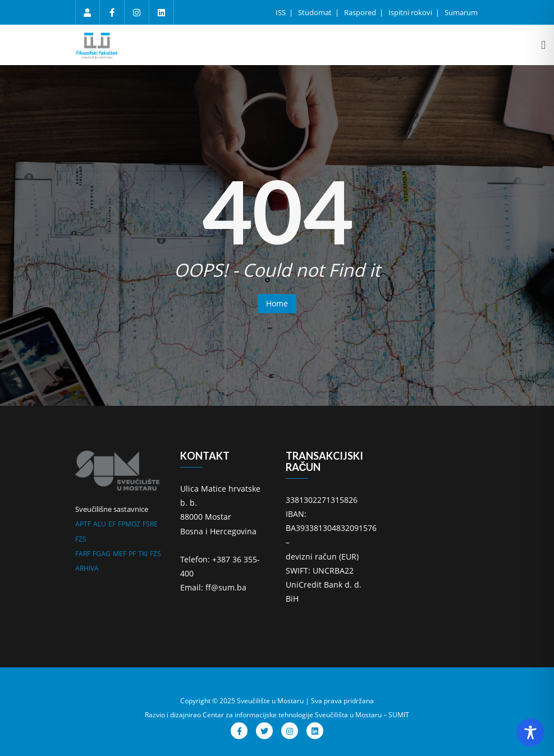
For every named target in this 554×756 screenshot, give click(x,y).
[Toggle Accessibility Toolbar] (530, 732)
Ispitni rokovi (411, 12)
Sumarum (461, 12)
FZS (81, 539)
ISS (281, 12)
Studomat (316, 12)
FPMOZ (129, 524)
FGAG (102, 554)
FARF (83, 554)
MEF (120, 554)
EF (112, 524)
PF (132, 554)
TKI (143, 554)
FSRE (150, 524)
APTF (83, 524)
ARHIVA (87, 568)
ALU (100, 524)
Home (277, 303)
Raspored (361, 12)
